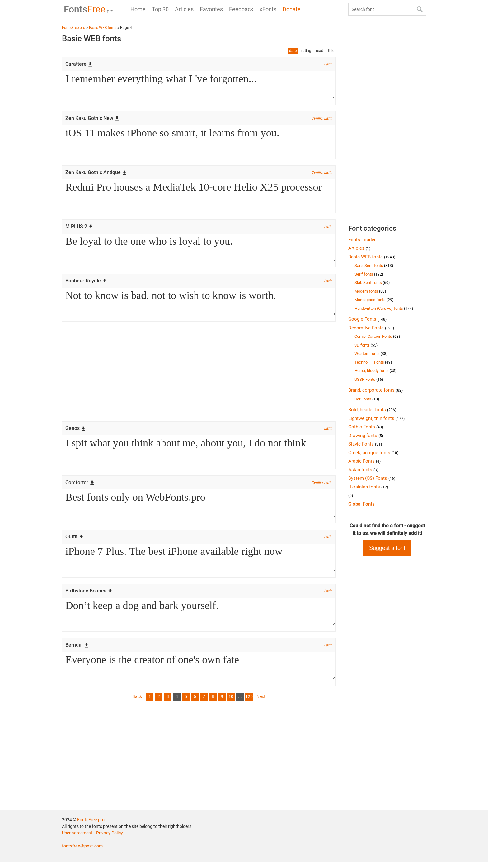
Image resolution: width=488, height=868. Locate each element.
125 (249, 703)
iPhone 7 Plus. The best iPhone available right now (199, 562)
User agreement (77, 839)
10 (231, 703)
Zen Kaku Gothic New (92, 119)
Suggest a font (387, 548)
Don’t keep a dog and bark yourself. (199, 617)
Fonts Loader (362, 240)
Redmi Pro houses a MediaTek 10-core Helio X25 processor (199, 195)
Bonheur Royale (86, 283)
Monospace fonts (374, 300)
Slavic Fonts (365, 444)
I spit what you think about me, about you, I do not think (199, 452)
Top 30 (160, 9)
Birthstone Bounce (89, 596)
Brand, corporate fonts (375, 390)
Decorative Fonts (371, 328)
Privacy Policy (110, 839)
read (320, 51)
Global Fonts (361, 504)
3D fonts (366, 345)
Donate (292, 9)
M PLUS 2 (79, 228)
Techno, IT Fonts (373, 362)
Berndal (77, 651)
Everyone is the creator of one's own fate (199, 672)
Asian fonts (363, 470)
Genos (76, 431)
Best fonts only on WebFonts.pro (199, 507)
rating (306, 51)
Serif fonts (369, 274)
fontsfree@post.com (82, 852)
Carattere (79, 64)
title (331, 51)
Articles (184, 9)
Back (137, 703)
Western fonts (371, 354)
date (293, 51)
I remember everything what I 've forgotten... (199, 85)
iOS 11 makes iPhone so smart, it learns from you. (199, 140)
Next (261, 703)
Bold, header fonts (372, 410)
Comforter (80, 486)
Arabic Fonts (364, 461)
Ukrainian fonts (368, 487)
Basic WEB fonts (372, 257)
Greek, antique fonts (373, 453)
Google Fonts (367, 319)
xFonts (268, 9)
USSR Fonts (369, 379)
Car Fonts (367, 399)
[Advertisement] (199, 375)
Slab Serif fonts (372, 283)
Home (138, 9)
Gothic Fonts (366, 427)
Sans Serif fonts (374, 265)
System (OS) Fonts (372, 478)
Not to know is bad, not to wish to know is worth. (199, 304)
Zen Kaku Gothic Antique (96, 174)
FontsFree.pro (91, 826)
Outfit (75, 541)
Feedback (241, 9)
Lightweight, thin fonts (376, 418)
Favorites (211, 9)
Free (87, 9)
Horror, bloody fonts (375, 371)
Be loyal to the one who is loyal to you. (199, 249)
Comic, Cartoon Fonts (377, 336)
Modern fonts (370, 291)
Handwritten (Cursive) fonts (384, 308)
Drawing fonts (366, 436)
